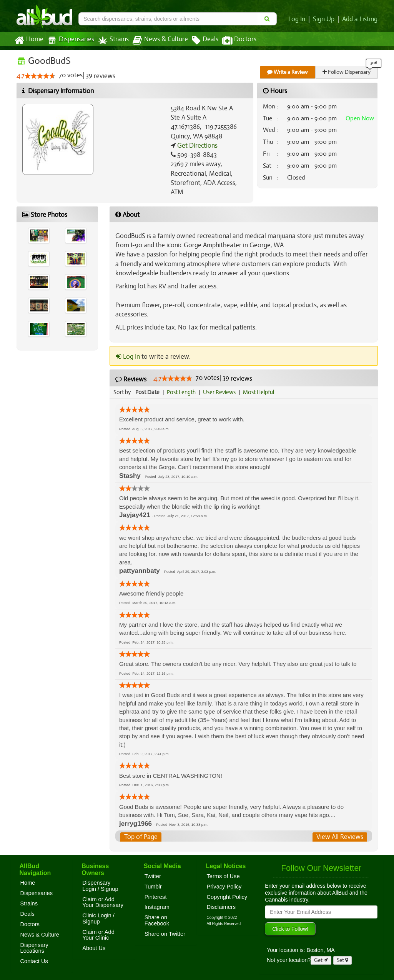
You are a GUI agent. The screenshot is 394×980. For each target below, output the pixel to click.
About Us (94, 948)
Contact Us (34, 961)
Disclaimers (221, 907)
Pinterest (156, 897)
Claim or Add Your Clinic (98, 935)
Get (321, 960)
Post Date (148, 392)
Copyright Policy (227, 897)
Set (343, 960)
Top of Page (140, 837)
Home (29, 40)
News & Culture (156, 40)
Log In (299, 19)
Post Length (182, 392)
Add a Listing (360, 19)
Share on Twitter (165, 934)
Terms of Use (223, 876)
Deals (199, 40)
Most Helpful (261, 392)
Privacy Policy (224, 887)
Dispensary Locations (34, 948)
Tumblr (153, 887)
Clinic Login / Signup (98, 918)
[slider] (40, 76)
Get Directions (196, 146)
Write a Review (288, 72)
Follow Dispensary (347, 72)
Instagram (157, 907)
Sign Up (325, 19)
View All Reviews (340, 837)
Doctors (233, 40)
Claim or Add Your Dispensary (103, 902)
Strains (111, 40)
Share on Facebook (157, 920)
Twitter (153, 876)
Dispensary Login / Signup (100, 886)
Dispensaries (69, 40)
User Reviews (221, 392)
